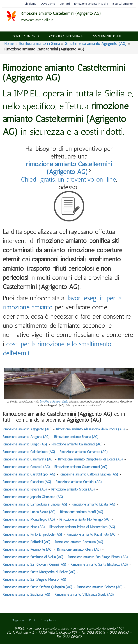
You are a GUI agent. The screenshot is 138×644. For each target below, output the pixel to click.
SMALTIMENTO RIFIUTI (108, 36)
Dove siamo (48, 4)
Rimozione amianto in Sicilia (91, 4)
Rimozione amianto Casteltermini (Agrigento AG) (61, 13)
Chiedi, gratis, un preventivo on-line (69, 179)
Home (9, 44)
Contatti (65, 4)
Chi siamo (30, 4)
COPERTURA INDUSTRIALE (66, 36)
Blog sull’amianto (123, 4)
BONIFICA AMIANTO (26, 36)
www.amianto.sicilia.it (37, 20)
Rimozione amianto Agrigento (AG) (98, 628)
